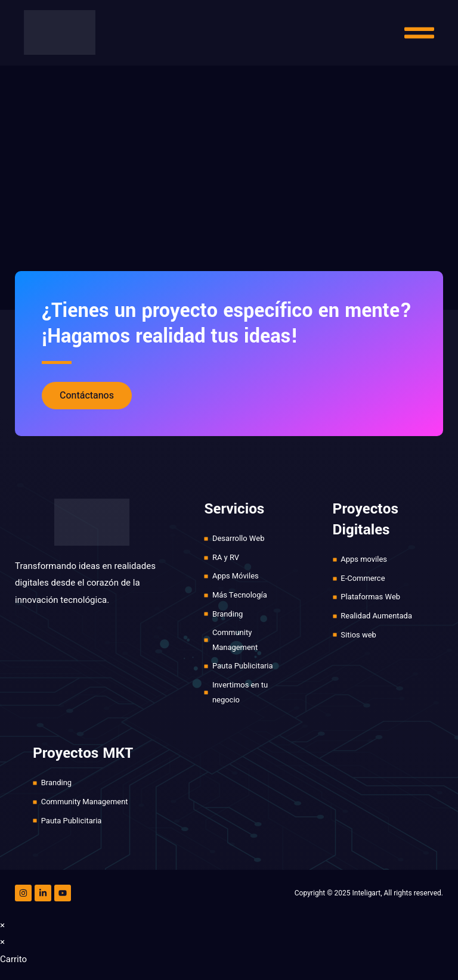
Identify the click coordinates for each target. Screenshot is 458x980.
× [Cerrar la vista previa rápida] (2, 926)
